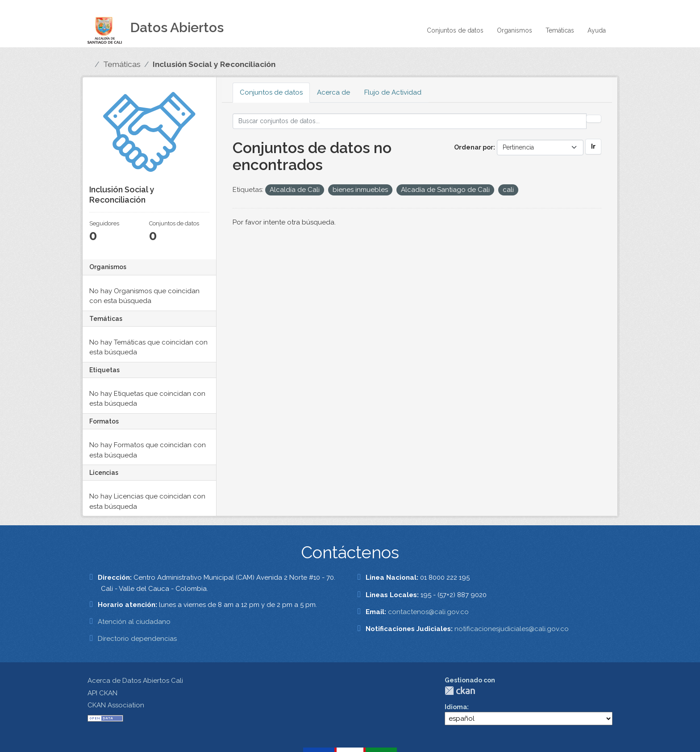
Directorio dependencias (137, 639)
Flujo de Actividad (393, 92)
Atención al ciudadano (134, 622)
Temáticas (560, 30)
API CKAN (102, 693)
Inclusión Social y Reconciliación (214, 64)
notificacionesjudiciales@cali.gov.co (512, 629)
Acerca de (333, 92)
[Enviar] (594, 119)
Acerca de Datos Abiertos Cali (135, 681)
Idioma (456, 707)
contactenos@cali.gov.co (428, 612)
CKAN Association (116, 705)
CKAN (460, 691)
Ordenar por (474, 147)
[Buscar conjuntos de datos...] (410, 121)
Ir (593, 146)
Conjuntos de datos (455, 30)
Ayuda (597, 30)
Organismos (515, 30)
